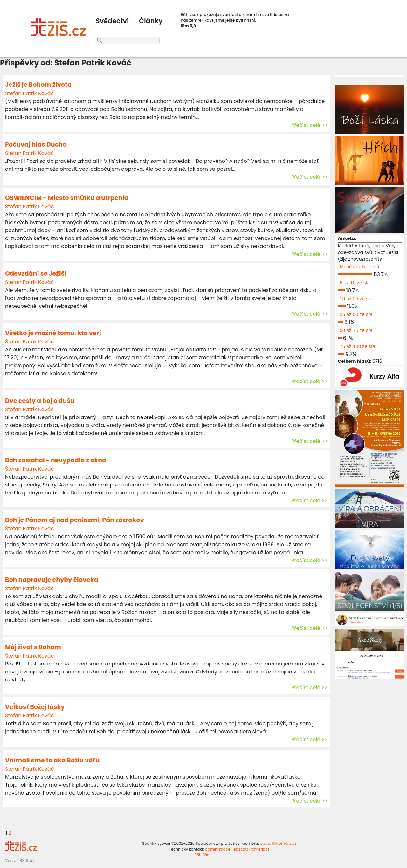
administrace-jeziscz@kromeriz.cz (237, 849)
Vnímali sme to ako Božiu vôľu (52, 760)
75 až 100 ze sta (357, 346)
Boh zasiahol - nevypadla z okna (56, 460)
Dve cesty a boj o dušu (40, 401)
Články (151, 21)
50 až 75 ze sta (356, 330)
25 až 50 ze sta (356, 314)
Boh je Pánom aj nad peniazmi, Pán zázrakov (75, 520)
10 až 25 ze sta (356, 298)
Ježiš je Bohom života (38, 85)
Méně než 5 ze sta (359, 267)
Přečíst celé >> (310, 125)
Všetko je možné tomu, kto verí (53, 333)
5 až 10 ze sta (355, 282)
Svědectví (112, 21)
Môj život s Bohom (33, 647)
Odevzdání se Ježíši (36, 274)
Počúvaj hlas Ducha (36, 145)
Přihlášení (203, 855)
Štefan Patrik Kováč (29, 93)
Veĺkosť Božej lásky (35, 707)
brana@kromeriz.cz (278, 843)
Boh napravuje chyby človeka (52, 580)
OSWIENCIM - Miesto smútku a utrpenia (67, 198)
